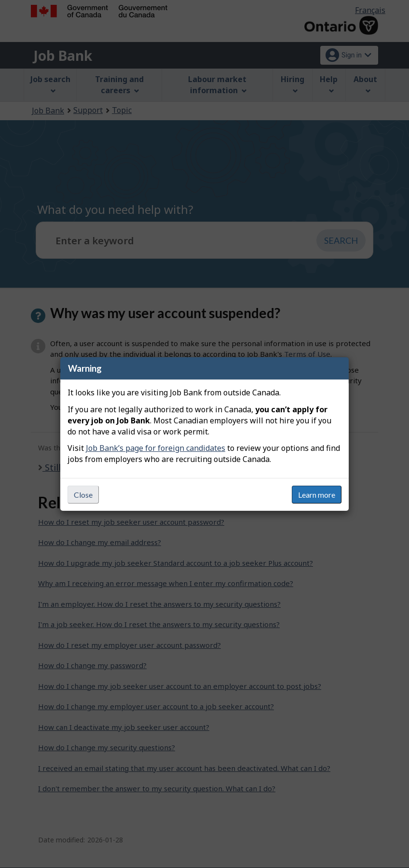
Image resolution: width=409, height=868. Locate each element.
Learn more (317, 495)
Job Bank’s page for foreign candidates (156, 448)
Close (83, 495)
